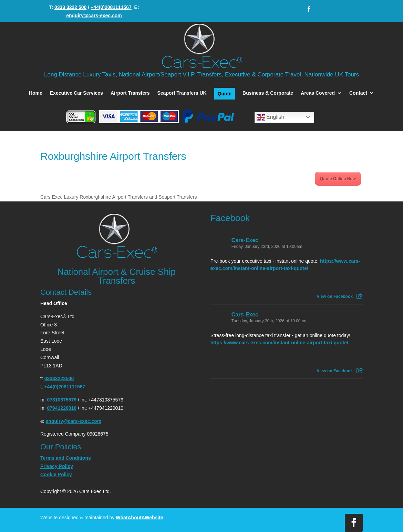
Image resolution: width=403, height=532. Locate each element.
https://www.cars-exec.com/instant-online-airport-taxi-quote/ (279, 343)
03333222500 (59, 378)
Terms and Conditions (66, 458)
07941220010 (62, 408)
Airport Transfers (130, 93)
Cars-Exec (245, 240)
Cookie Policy (56, 474)
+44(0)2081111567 (111, 7)
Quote (225, 94)
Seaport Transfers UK (182, 93)
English (271, 117)
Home (36, 93)
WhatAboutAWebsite (139, 518)
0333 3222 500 (70, 7)
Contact (358, 93)
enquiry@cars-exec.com (94, 15)
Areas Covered (318, 93)
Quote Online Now (338, 179)
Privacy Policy (57, 466)
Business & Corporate (268, 93)
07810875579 (62, 400)
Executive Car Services (76, 93)
